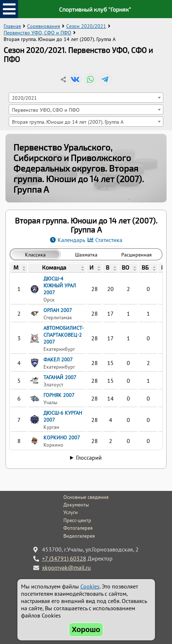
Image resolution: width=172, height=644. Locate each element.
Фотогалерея (78, 528)
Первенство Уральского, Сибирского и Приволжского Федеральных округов (72, 158)
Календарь (71, 240)
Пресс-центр (77, 520)
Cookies (90, 586)
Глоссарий (89, 458)
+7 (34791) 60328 (64, 558)
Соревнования (44, 26)
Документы (76, 505)
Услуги (71, 512)
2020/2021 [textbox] (24, 98)
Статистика (109, 240)
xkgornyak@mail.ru (66, 567)
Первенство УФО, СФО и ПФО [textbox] (46, 110)
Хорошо (86, 629)
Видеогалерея (79, 536)
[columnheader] (19, 268)
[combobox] (86, 98)
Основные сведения (86, 497)
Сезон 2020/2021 (86, 26)
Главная (12, 26)
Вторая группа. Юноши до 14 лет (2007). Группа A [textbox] (68, 122)
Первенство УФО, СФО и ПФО (37, 33)
